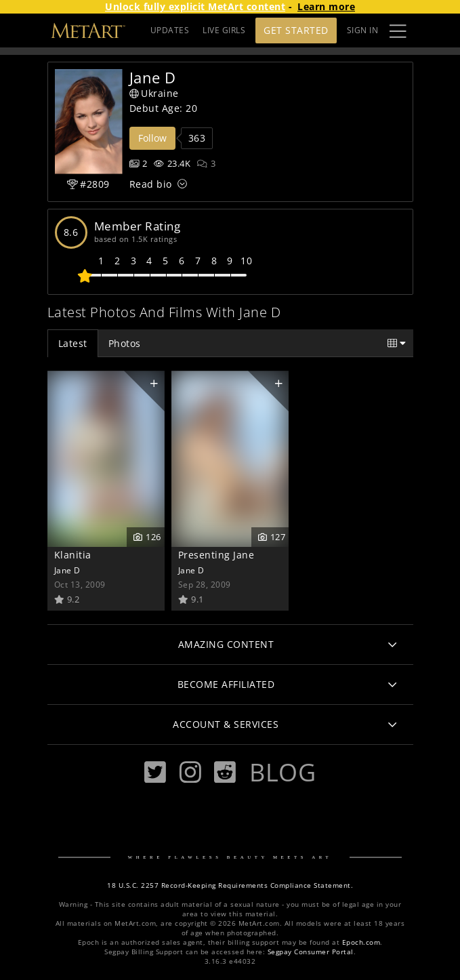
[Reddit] (225, 772)
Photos (125, 343)
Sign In (363, 30)
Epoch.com (361, 942)
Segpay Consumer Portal (311, 952)
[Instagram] (190, 772)
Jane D (67, 570)
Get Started (296, 30)
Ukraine (154, 93)
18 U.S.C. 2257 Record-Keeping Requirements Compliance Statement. (230, 885)
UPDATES (170, 30)
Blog (283, 772)
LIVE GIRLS (224, 30)
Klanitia (73, 555)
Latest (73, 343)
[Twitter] (155, 772)
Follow (152, 138)
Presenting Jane (216, 555)
